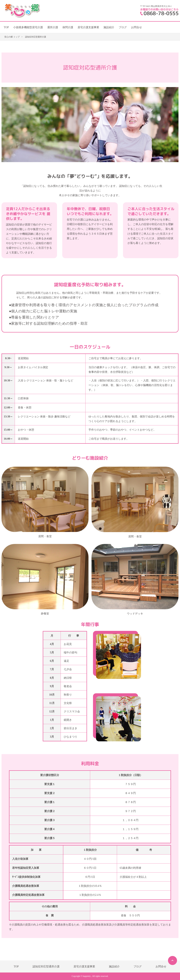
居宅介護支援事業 (88, 27)
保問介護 (68, 27)
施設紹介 (109, 27)
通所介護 (53, 27)
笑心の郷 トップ (12, 37)
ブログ (123, 27)
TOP (6, 27)
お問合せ (136, 27)
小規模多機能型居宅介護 (28, 27)
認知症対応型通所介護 (46, 966)
